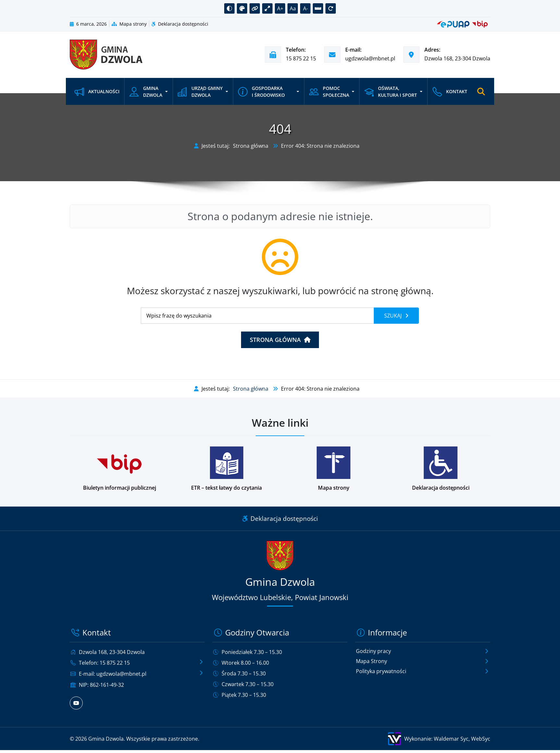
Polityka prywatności (381, 671)
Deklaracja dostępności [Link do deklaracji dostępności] (280, 518)
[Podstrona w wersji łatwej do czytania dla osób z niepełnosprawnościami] (226, 469)
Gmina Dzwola (146, 91)
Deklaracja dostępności (180, 24)
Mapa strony (129, 24)
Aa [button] (293, 8)
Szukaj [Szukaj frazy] (394, 316)
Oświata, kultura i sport (391, 91)
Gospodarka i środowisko (262, 91)
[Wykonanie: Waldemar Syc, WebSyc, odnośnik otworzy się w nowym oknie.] (387, 738)
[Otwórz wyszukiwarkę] (481, 92)
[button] (229, 8)
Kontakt (450, 91)
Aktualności (97, 91)
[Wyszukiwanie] (257, 316)
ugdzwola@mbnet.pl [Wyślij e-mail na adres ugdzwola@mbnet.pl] (370, 58)
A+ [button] (280, 8)
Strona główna (251, 146)
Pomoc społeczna (329, 91)
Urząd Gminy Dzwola (200, 91)
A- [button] (305, 8)
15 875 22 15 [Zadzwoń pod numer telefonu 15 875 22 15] (301, 58)
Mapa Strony (371, 661)
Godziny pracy (373, 651)
